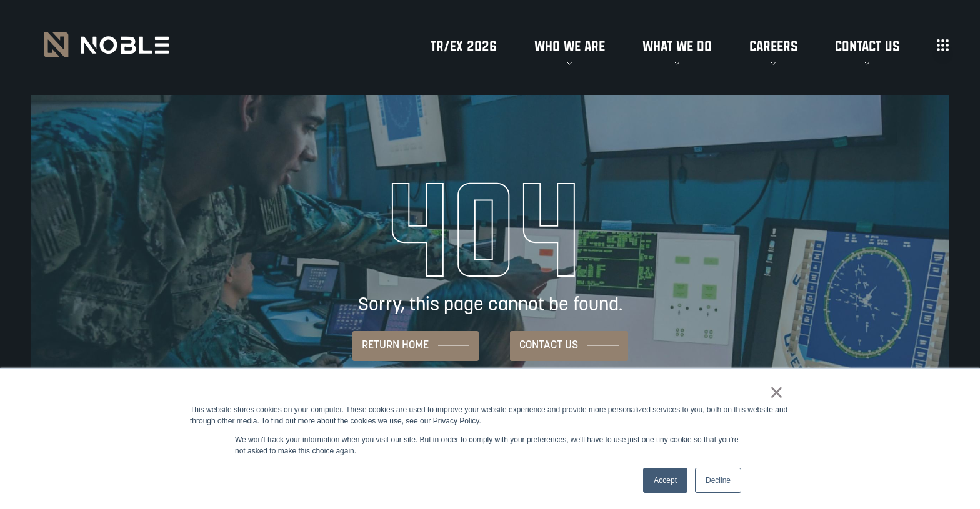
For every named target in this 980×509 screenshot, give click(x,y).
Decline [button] (718, 480)
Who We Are (570, 47)
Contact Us (867, 47)
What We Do (677, 47)
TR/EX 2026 (464, 47)
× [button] (777, 392)
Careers (773, 47)
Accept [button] (665, 480)
